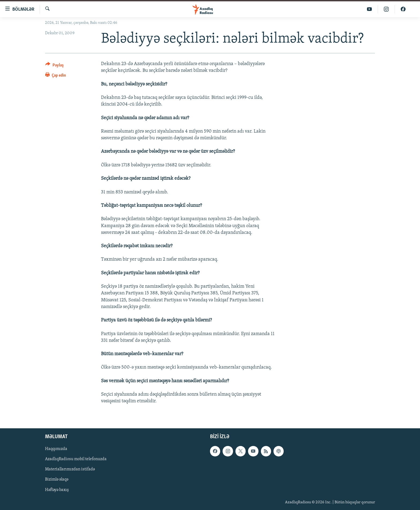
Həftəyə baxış (57, 490)
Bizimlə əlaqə (57, 479)
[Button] (55, 66)
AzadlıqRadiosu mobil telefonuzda (76, 459)
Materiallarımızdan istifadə (70, 469)
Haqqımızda (56, 449)
